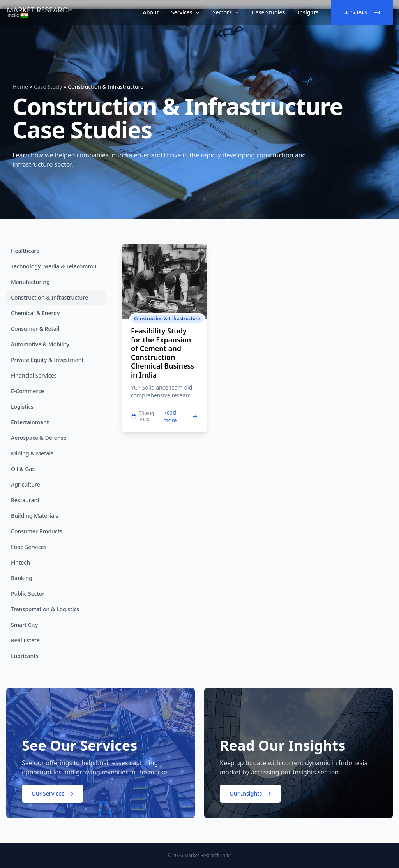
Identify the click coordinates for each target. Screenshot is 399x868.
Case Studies (269, 12)
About (151, 12)
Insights (308, 12)
